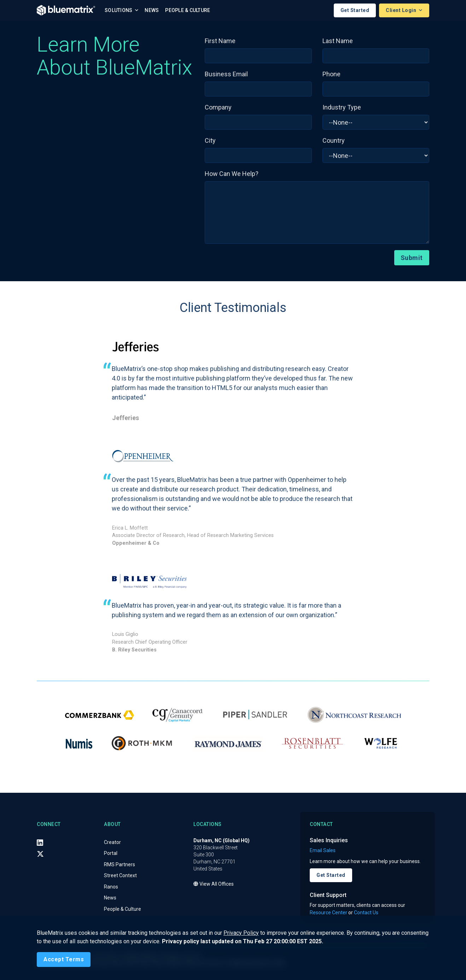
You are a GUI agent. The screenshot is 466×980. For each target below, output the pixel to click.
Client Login (402, 10)
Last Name (338, 41)
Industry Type (342, 107)
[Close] (64, 960)
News (152, 10)
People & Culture (188, 10)
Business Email (226, 74)
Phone (331, 74)
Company (218, 107)
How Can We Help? (232, 174)
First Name (220, 41)
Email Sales (323, 850)
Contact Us (366, 913)
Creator (112, 842)
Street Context (120, 875)
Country (334, 140)
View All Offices (214, 884)
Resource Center (328, 913)
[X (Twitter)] (40, 854)
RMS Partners (120, 864)
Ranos (111, 887)
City (210, 140)
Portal (111, 853)
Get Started (355, 10)
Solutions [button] (119, 10)
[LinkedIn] (40, 843)
